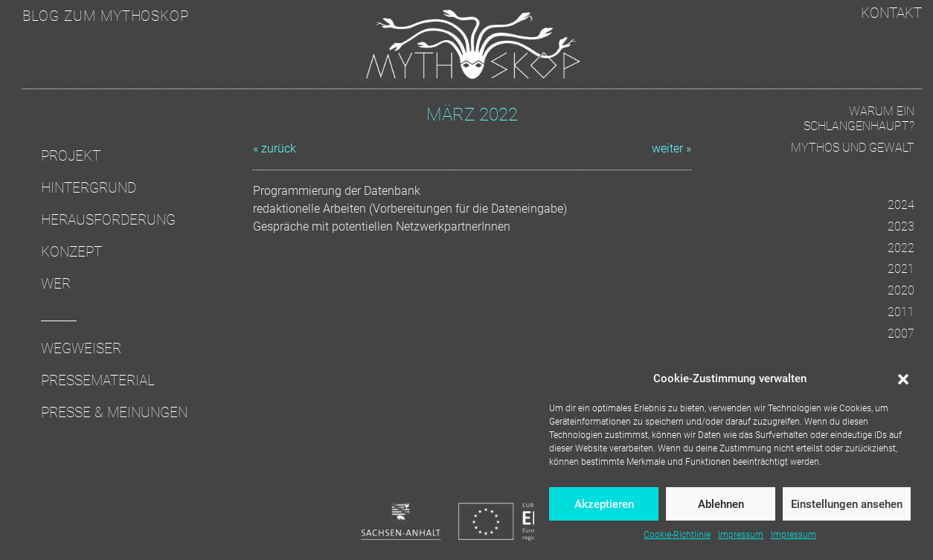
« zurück (275, 148)
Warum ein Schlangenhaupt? (859, 119)
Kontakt (891, 13)
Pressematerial (98, 380)
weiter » (671, 148)
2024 (901, 205)
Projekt (71, 156)
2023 (901, 226)
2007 (901, 334)
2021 (901, 269)
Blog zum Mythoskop (106, 16)
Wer (56, 284)
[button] (903, 379)
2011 (901, 312)
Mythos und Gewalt (853, 148)
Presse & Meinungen (114, 412)
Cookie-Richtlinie (677, 535)
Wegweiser (81, 348)
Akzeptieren (604, 504)
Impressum (741, 535)
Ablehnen (721, 504)
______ (59, 316)
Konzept (71, 252)
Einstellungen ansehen (847, 504)
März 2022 (472, 115)
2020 (901, 290)
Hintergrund (89, 188)
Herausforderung (108, 220)
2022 (901, 248)
